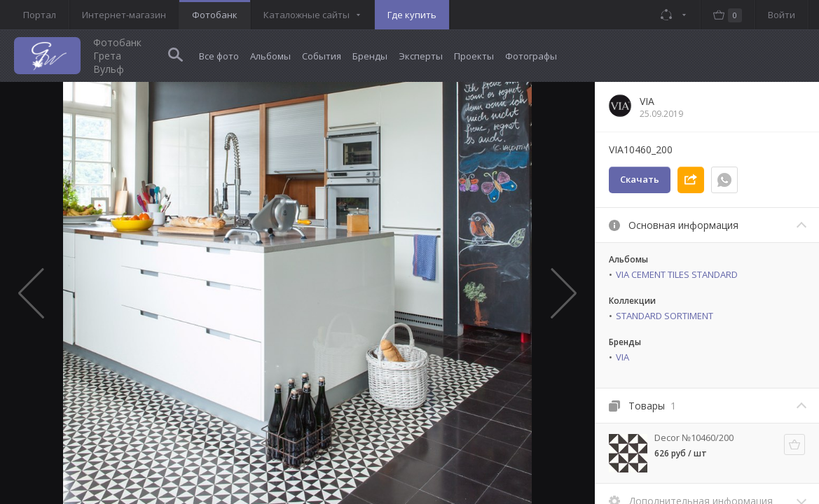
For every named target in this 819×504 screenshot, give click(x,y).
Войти (782, 15)
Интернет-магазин (124, 15)
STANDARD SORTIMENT (665, 316)
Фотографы (531, 56)
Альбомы (270, 56)
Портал (40, 15)
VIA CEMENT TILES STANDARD (677, 274)
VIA (622, 357)
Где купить (412, 15)
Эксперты (421, 56)
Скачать (640, 179)
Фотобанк (215, 15)
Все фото (219, 56)
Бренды (370, 56)
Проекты (474, 56)
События (322, 56)
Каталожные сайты (307, 15)
